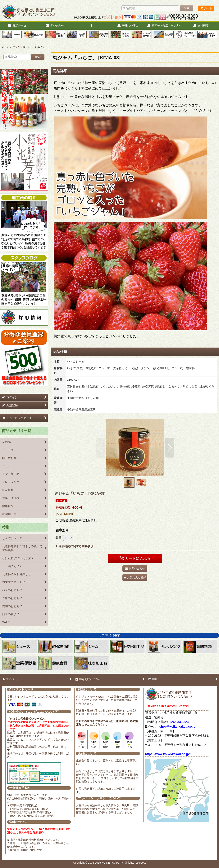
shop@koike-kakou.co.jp (177, 727)
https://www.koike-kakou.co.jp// (168, 754)
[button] (91, 26)
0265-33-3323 (179, 722)
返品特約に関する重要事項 (74, 546)
